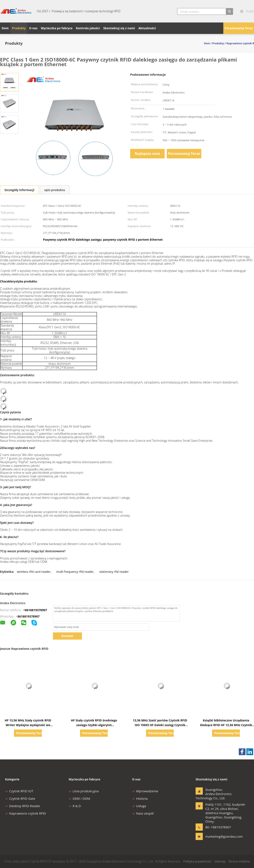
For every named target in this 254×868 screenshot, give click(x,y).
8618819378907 (29, 616)
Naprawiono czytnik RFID (26, 813)
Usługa (139, 806)
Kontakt (67, 636)
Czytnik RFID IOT (19, 791)
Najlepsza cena (147, 154)
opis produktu (55, 190)
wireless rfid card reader (34, 572)
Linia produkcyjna (84, 791)
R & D (75, 806)
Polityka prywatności (197, 861)
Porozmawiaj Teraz (239, 28)
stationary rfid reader (114, 572)
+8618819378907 (35, 610)
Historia (140, 798)
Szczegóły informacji (19, 190)
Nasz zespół (143, 813)
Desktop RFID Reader (23, 806)
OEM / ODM (79, 798)
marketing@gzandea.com (219, 836)
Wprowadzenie (145, 791)
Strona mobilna (239, 861)
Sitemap (220, 861)
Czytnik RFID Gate (20, 798)
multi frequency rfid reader (75, 572)
